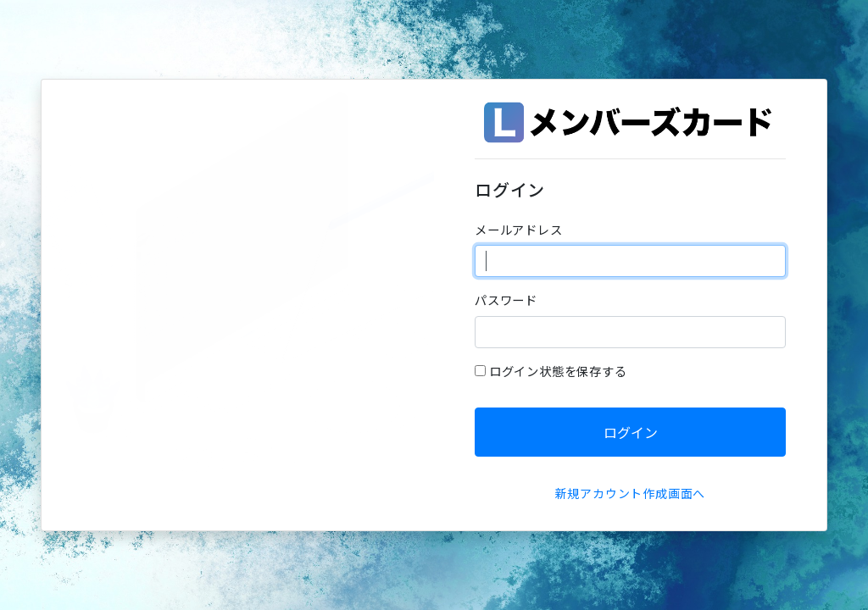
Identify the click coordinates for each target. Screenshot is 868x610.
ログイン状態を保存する (558, 371)
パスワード (506, 299)
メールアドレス (519, 229)
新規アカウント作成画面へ (631, 493)
